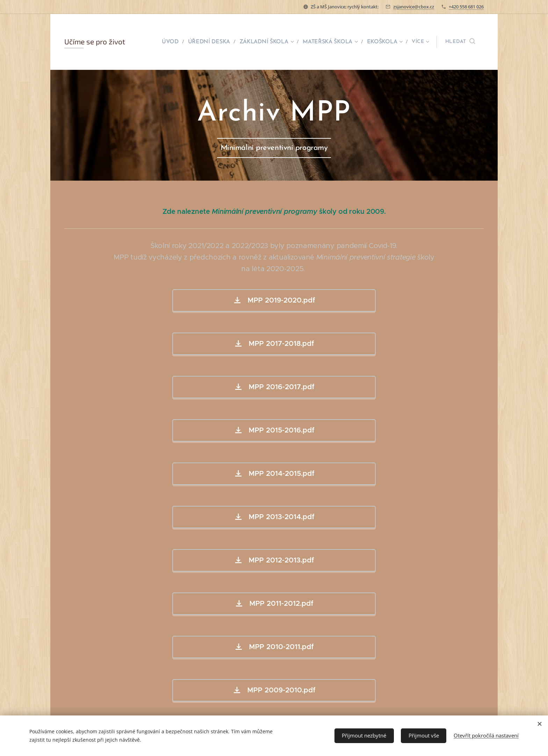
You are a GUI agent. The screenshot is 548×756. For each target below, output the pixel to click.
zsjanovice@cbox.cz (414, 7)
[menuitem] (176, 42)
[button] (460, 42)
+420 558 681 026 (466, 7)
